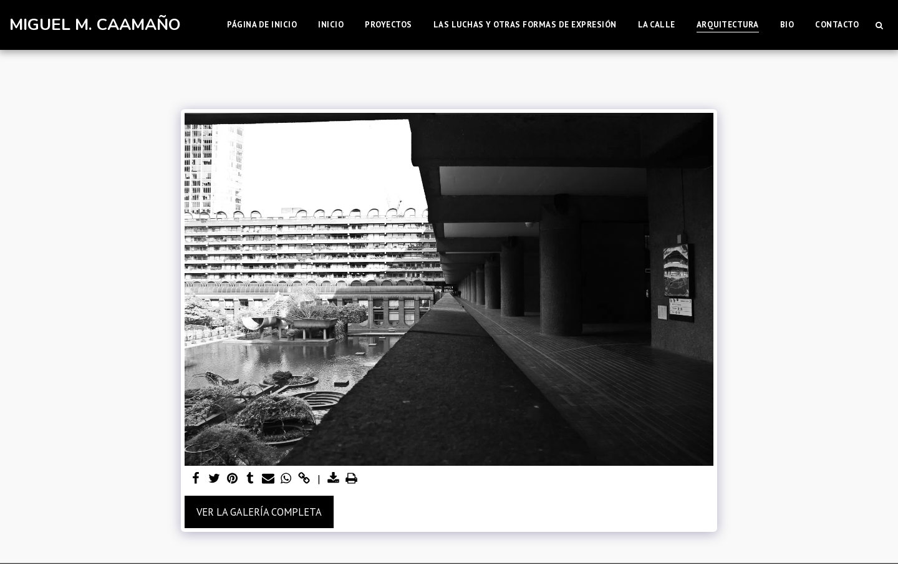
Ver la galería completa (259, 512)
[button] (879, 25)
